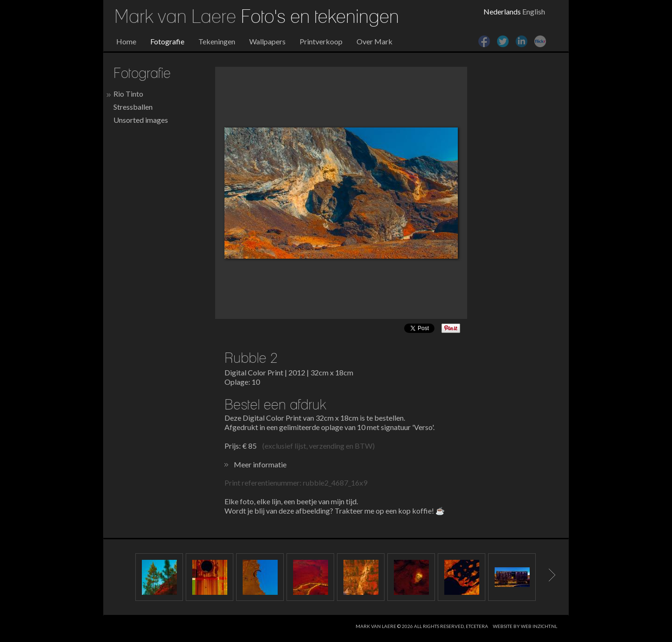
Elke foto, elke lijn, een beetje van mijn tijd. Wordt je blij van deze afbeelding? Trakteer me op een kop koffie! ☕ (335, 506)
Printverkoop (321, 41)
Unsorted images (141, 120)
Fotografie (167, 41)
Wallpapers (267, 41)
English (534, 11)
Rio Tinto (128, 94)
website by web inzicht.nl (525, 626)
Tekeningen (217, 41)
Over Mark (374, 41)
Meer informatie (260, 464)
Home (126, 41)
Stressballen (133, 107)
